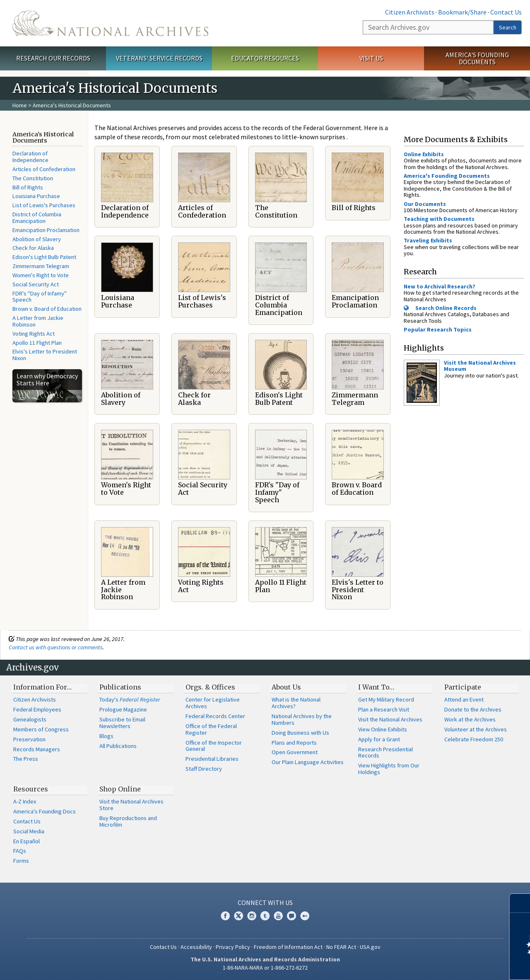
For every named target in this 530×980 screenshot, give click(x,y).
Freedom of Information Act (288, 947)
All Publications (118, 746)
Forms (21, 861)
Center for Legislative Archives (213, 703)
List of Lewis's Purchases (44, 205)
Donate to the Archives (473, 709)
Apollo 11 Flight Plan (37, 343)
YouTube (278, 916)
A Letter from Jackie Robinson (38, 321)
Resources (31, 789)
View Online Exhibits (383, 729)
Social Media (29, 831)
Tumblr (265, 916)
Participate (463, 687)
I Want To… (376, 687)
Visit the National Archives (390, 719)
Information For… (42, 687)
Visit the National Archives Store (131, 805)
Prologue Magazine (123, 709)
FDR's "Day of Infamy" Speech (40, 297)
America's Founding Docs (45, 811)
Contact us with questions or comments (56, 647)
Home (20, 105)
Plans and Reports (294, 743)
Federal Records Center (215, 716)
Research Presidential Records (385, 753)
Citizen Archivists (410, 12)
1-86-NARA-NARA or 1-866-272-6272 (265, 968)
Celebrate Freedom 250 (474, 739)
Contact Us (506, 12)
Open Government (295, 752)
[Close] (520, 903)
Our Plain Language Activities (308, 762)
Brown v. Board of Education (47, 309)
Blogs (106, 736)
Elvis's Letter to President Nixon (45, 355)
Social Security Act (36, 284)
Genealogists (30, 719)
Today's (130, 699)
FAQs (20, 851)
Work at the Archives (470, 719)
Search (508, 27)
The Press (26, 759)
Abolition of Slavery (37, 239)
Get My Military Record (386, 699)
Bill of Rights (28, 187)
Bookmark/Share (462, 12)
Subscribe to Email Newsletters (122, 723)
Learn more (456, 965)
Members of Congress (41, 729)
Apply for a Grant (379, 739)
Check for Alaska (33, 248)
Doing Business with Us (300, 733)
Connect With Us (265, 903)
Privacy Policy (233, 947)
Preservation (29, 739)
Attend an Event (464, 699)
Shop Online (120, 789)
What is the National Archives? (296, 703)
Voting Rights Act (34, 334)
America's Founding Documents (477, 58)
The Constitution (33, 178)
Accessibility (196, 947)
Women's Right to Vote (41, 275)
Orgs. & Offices (210, 687)
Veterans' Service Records (159, 58)
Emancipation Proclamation (46, 230)
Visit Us (371, 58)
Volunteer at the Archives (476, 729)
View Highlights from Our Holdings (389, 769)
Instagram (252, 916)
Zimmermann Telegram (41, 266)
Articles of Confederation (44, 169)
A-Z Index (25, 801)
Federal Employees (37, 709)
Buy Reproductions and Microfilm (128, 821)
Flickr (305, 916)
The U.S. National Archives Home (110, 23)
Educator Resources (265, 58)
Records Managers (37, 749)
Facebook (225, 916)
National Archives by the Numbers (302, 719)
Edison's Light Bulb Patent (44, 257)
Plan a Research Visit (384, 709)
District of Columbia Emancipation (37, 218)
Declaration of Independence (30, 157)
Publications (120, 687)
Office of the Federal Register (211, 729)
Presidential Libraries (212, 759)
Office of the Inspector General (214, 746)
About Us (286, 687)
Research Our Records (53, 58)
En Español (26, 841)
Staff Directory (204, 769)
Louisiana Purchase (36, 196)
